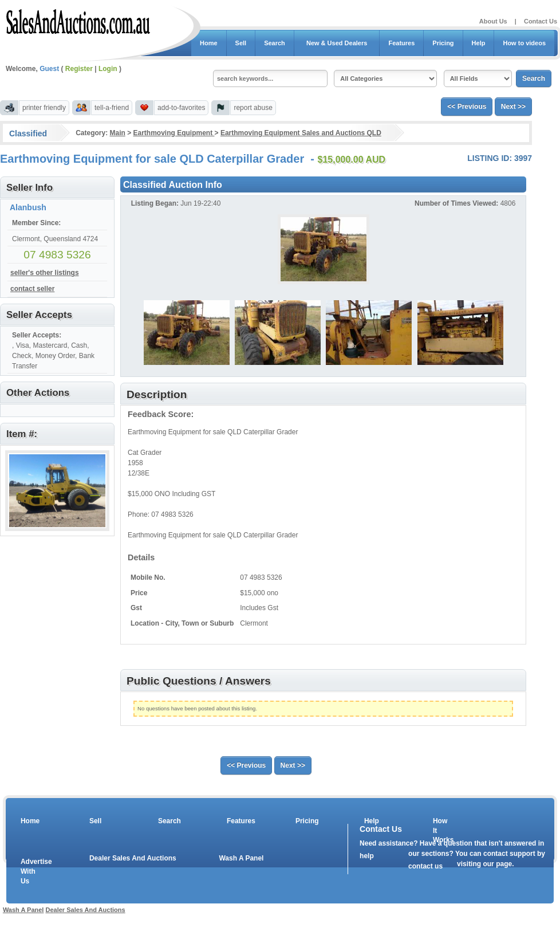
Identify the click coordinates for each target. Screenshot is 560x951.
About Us (493, 21)
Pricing (443, 43)
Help (479, 43)
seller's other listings (45, 273)
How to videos (524, 43)
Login (108, 69)
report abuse (253, 108)
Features (401, 43)
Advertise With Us (29, 871)
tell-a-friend (112, 108)
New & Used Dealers (337, 43)
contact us (425, 866)
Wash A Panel (241, 858)
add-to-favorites (181, 108)
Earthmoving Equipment (174, 133)
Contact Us (541, 21)
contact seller (32, 289)
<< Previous (467, 107)
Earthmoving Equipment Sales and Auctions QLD (301, 133)
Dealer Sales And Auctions (133, 858)
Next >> (513, 107)
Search (275, 43)
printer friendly (44, 108)
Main (117, 133)
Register (79, 69)
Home (209, 43)
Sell (241, 43)
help (367, 856)
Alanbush (28, 207)
